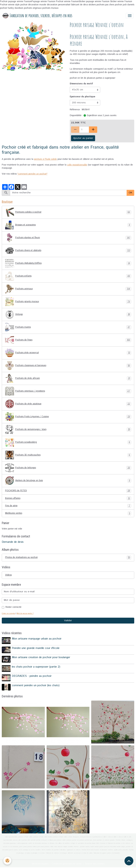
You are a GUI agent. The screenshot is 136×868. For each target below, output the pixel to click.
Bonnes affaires (68, 498)
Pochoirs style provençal (68, 353)
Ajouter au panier (83, 138)
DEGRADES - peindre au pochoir (32, 676)
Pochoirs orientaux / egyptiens (68, 391)
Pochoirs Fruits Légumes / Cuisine (68, 417)
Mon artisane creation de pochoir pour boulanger (41, 657)
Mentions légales (40, 864)
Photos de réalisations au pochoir (68, 557)
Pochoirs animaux (68, 289)
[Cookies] (8, 861)
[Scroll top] (129, 861)
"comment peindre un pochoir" (32, 174)
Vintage (68, 314)
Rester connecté (13, 607)
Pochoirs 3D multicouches (68, 455)
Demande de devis (13, 542)
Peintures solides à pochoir (68, 212)
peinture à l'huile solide (45, 159)
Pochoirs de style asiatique (68, 404)
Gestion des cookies (95, 864)
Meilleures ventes (68, 513)
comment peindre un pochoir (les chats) (36, 685)
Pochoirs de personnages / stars (68, 429)
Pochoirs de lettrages (68, 468)
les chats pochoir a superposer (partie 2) (36, 667)
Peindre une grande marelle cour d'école (36, 648)
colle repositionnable (77, 165)
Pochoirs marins (68, 327)
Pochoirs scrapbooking (68, 442)
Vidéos (8, 575)
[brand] (37, 16)
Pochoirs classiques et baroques (68, 366)
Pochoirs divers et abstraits (68, 251)
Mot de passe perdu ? (25, 613)
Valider (68, 621)
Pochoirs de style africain (68, 378)
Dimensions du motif (81, 84)
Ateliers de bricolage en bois (68, 481)
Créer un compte (8, 613)
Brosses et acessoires (68, 225)
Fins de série (68, 506)
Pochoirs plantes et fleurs (68, 238)
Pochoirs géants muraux (68, 302)
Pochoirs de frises (68, 340)
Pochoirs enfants (68, 276)
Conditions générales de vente (67, 864)
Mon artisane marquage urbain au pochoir (37, 639)
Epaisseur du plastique (83, 97)
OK (131, 193)
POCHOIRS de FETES (68, 491)
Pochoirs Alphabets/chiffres (68, 263)
